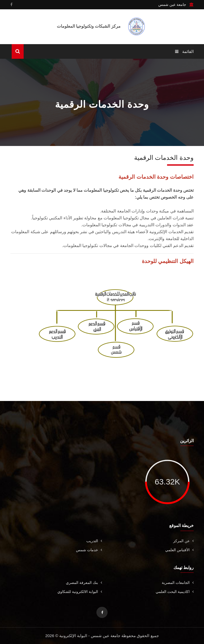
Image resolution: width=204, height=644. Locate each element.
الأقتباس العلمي (179, 550)
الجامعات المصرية (178, 583)
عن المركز (183, 541)
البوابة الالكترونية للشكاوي (80, 592)
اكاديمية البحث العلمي (175, 592)
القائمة (184, 51)
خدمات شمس (89, 550)
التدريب (94, 541)
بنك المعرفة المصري (84, 583)
